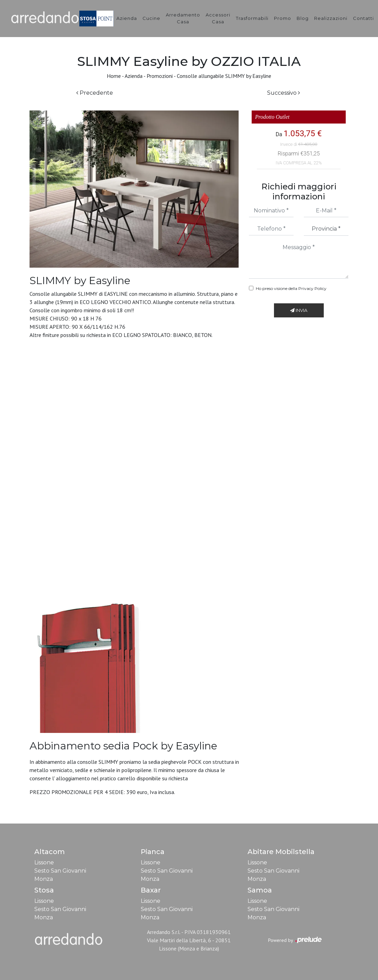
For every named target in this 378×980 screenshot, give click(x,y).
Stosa (44, 890)
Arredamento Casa (183, 18)
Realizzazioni (331, 18)
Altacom (50, 852)
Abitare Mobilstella (281, 852)
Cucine (151, 18)
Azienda (127, 18)
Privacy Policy (312, 288)
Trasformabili (252, 18)
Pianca (153, 852)
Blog (303, 18)
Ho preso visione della (291, 288)
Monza (44, 879)
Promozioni (160, 76)
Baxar (151, 890)
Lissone (44, 862)
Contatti (363, 18)
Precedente (95, 93)
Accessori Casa (218, 18)
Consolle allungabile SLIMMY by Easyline (224, 76)
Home (114, 76)
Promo (283, 18)
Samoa (260, 890)
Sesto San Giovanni (60, 871)
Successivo (284, 93)
